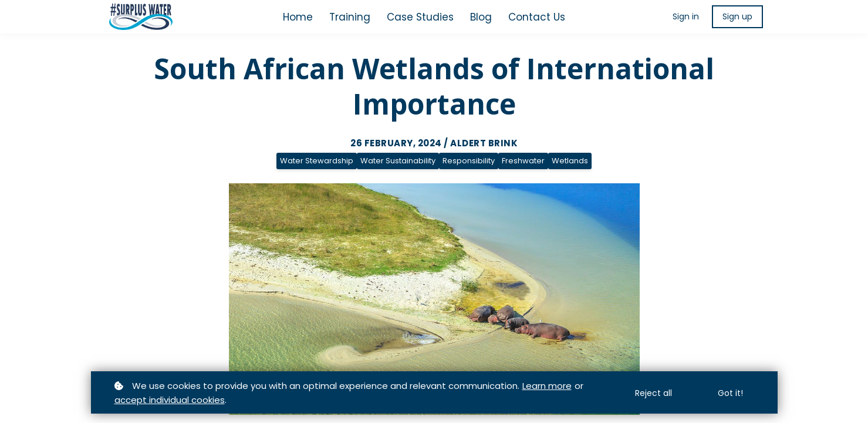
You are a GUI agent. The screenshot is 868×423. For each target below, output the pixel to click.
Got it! (730, 394)
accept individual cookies (170, 401)
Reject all (653, 394)
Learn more (547, 386)
